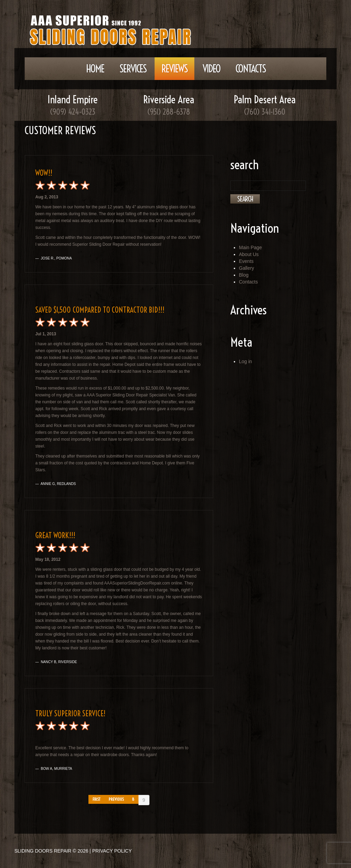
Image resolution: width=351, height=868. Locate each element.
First (96, 799)
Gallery (246, 268)
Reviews (174, 69)
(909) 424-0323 (73, 112)
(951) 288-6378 (169, 112)
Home (95, 69)
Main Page (250, 247)
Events (246, 261)
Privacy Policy (112, 851)
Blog (244, 275)
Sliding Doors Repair (43, 851)
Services (133, 69)
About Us (249, 254)
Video (211, 69)
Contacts (251, 69)
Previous (116, 799)
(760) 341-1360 (265, 112)
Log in (245, 361)
